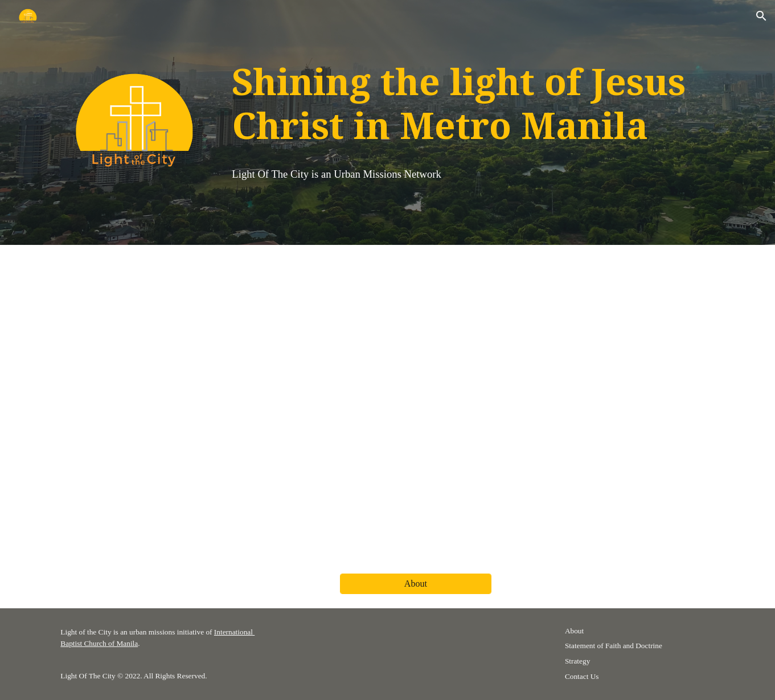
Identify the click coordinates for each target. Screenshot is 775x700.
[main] (471, 107)
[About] (416, 584)
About (574, 631)
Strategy (577, 661)
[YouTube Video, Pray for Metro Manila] (388, 402)
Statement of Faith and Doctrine (614, 646)
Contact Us (582, 676)
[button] (761, 16)
